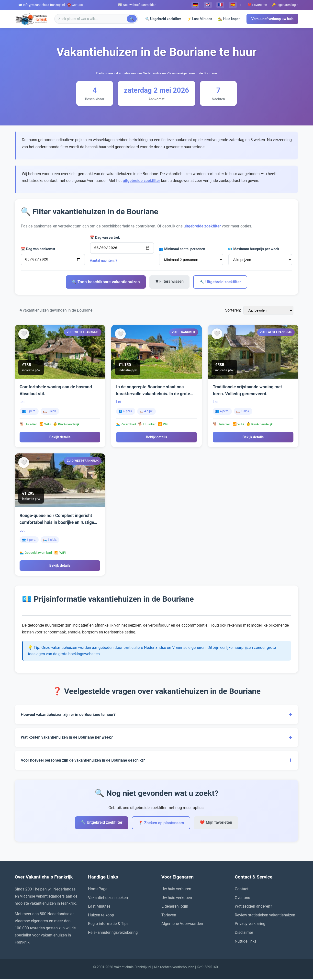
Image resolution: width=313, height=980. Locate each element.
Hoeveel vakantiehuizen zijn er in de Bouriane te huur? (156, 715)
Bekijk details (60, 438)
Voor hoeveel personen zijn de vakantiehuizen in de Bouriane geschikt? (156, 761)
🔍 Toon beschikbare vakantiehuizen (106, 283)
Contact (242, 890)
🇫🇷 (220, 5)
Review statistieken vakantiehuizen (265, 916)
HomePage (98, 890)
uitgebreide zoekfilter (141, 181)
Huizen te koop (101, 916)
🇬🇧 (208, 5)
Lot (22, 403)
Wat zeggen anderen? (253, 907)
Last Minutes (99, 907)
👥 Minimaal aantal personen (182, 250)
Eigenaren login (175, 907)
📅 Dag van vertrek (105, 238)
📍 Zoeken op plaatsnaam (161, 824)
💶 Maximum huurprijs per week (254, 250)
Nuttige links (246, 942)
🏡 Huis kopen (229, 19)
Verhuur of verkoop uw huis (272, 19)
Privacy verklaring (250, 924)
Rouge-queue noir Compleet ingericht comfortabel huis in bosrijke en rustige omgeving (57, 523)
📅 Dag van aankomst (38, 249)
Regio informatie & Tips (108, 924)
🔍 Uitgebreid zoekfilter (163, 19)
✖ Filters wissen (169, 282)
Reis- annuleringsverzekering (113, 933)
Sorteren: (233, 311)
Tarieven (169, 916)
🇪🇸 (233, 5)
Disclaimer (244, 933)
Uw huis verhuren (176, 890)
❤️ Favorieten (257, 5)
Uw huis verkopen (177, 898)
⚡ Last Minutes (200, 19)
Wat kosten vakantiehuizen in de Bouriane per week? (156, 738)
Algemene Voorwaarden (182, 924)
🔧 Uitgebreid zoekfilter (220, 283)
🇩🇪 (195, 5)
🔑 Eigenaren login (285, 5)
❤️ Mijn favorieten (216, 823)
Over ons (242, 898)
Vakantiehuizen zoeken (108, 898)
